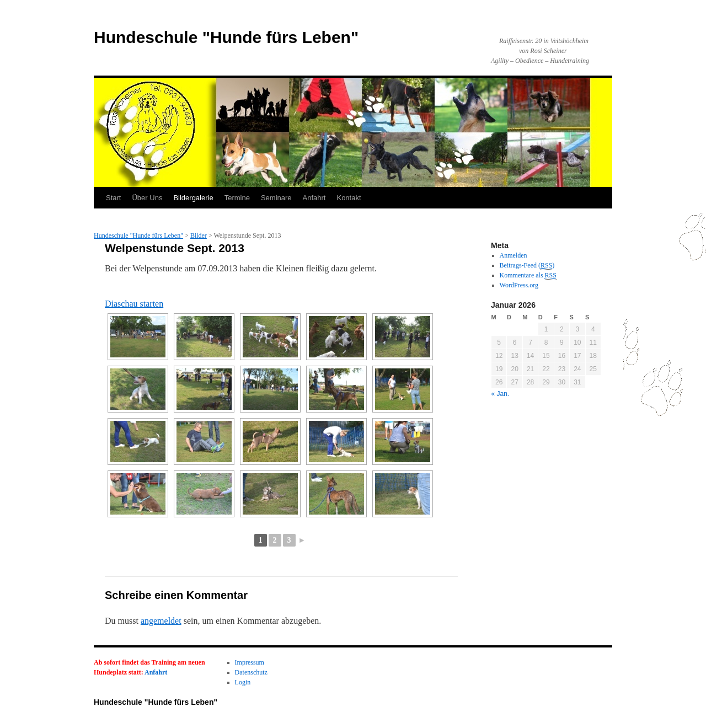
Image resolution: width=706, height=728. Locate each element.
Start (113, 198)
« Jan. (501, 394)
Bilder (199, 235)
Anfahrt (314, 198)
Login (243, 682)
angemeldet (161, 621)
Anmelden (514, 255)
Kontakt (349, 198)
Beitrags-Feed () (527, 266)
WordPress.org (519, 285)
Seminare (276, 198)
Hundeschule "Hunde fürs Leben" (226, 37)
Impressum (250, 662)
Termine (237, 198)
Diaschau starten (134, 304)
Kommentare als (528, 275)
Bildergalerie (193, 198)
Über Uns (147, 198)
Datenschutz (251, 672)
